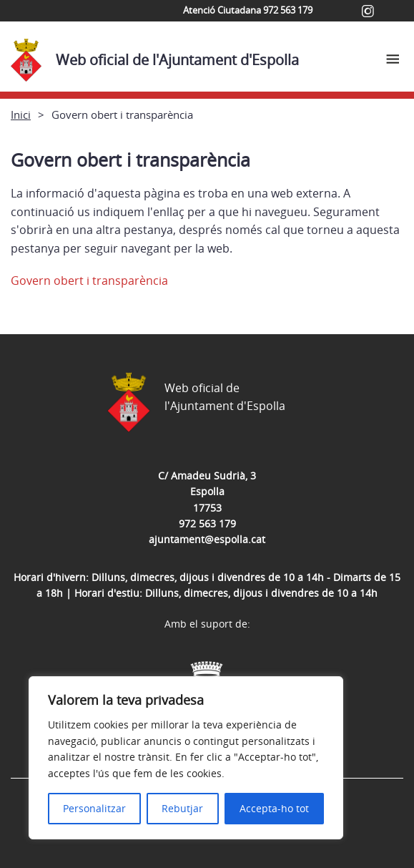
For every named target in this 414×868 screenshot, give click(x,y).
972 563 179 (207, 523)
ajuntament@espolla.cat (207, 539)
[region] (186, 758)
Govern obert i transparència (89, 281)
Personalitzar (94, 808)
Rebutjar (182, 808)
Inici (21, 114)
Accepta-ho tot (274, 808)
